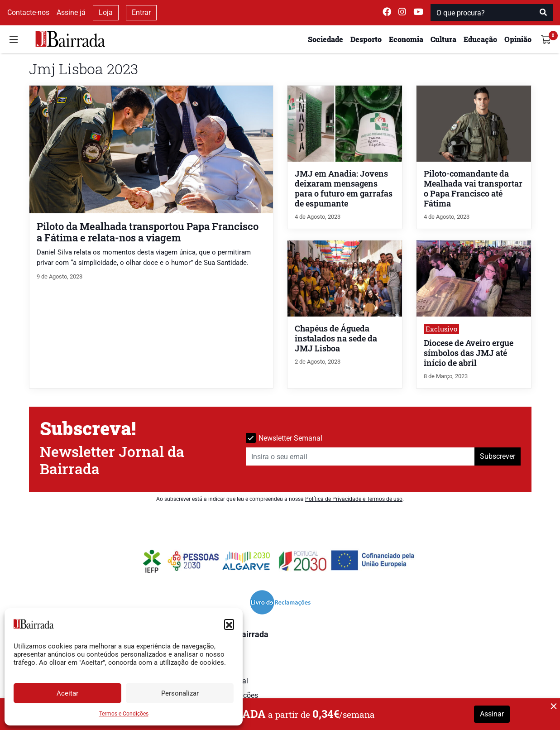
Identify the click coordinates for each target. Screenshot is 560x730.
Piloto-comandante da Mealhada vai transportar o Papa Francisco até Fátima (473, 189)
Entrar (141, 12)
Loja (106, 12)
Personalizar (180, 693)
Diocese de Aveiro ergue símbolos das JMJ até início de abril (469, 353)
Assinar (492, 714)
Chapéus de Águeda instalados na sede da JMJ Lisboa (336, 339)
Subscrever (498, 456)
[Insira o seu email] (360, 456)
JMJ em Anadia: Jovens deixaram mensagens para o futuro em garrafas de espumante (344, 189)
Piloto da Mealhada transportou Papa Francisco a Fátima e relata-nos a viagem (148, 232)
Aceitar (67, 693)
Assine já (71, 12)
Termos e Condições (124, 714)
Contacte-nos (28, 12)
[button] (229, 624)
